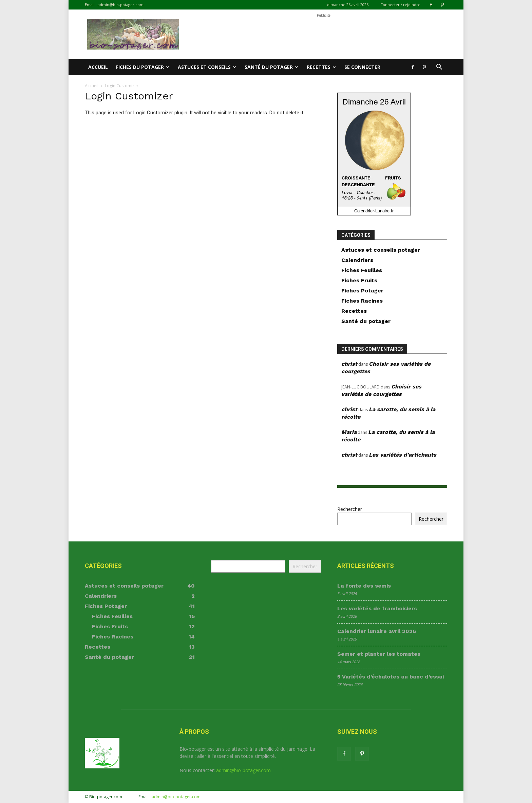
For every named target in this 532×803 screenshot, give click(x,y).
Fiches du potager (143, 67)
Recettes (321, 67)
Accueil (98, 67)
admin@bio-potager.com (121, 5)
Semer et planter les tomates (379, 654)
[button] (439, 68)
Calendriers (357, 260)
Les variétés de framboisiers (377, 608)
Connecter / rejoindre (400, 5)
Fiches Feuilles (362, 270)
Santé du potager (271, 67)
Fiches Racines (362, 301)
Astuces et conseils (207, 67)
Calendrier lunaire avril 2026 (377, 631)
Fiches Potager (362, 291)
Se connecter (362, 67)
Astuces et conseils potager (381, 250)
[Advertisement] (324, 34)
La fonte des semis (364, 586)
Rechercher (350, 509)
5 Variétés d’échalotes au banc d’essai (391, 677)
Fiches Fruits (359, 280)
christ (349, 364)
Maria (349, 432)
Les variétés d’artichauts (403, 455)
